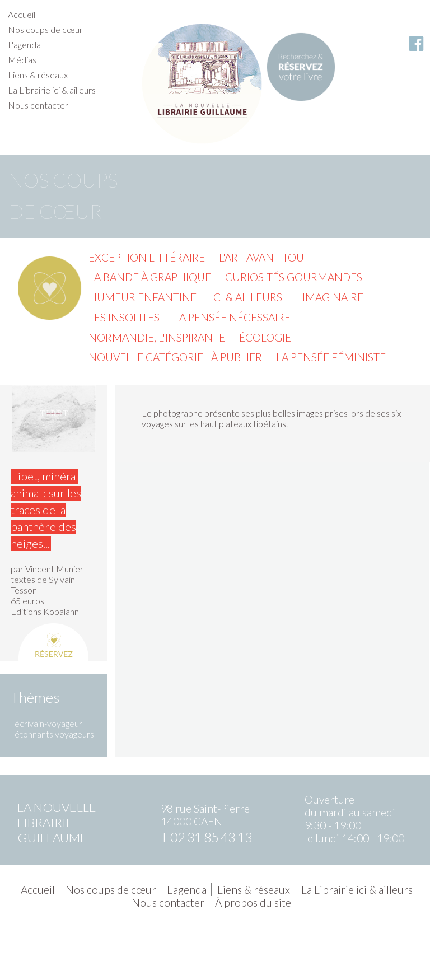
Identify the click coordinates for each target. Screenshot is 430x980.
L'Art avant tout (265, 257)
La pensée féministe (331, 357)
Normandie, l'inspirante (157, 337)
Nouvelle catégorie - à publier (175, 357)
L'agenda (24, 45)
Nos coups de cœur (45, 29)
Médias (22, 60)
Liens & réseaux (38, 75)
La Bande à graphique (150, 277)
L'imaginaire (329, 297)
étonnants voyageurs (54, 734)
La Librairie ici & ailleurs (52, 90)
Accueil (22, 14)
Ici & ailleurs (246, 297)
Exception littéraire (147, 257)
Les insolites (124, 317)
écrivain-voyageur (48, 723)
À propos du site (253, 902)
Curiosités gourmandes (294, 277)
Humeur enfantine (142, 297)
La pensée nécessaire (232, 317)
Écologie (265, 337)
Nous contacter (38, 105)
